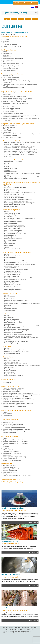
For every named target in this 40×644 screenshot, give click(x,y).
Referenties (21, 19)
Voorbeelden (14, 19)
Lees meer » (34, 522)
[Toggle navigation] (36, 13)
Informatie (35, 19)
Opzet (7, 19)
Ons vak (28, 19)
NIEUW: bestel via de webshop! (26, 3)
